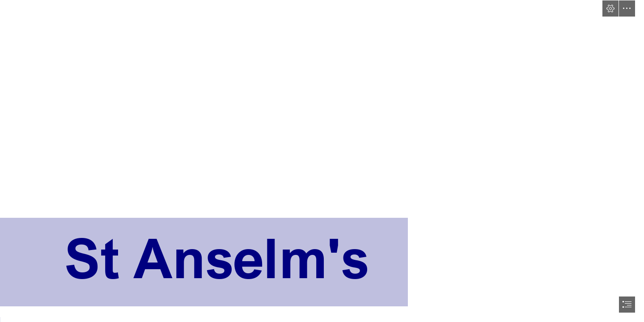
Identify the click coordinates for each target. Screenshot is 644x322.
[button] (610, 8)
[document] (322, 161)
